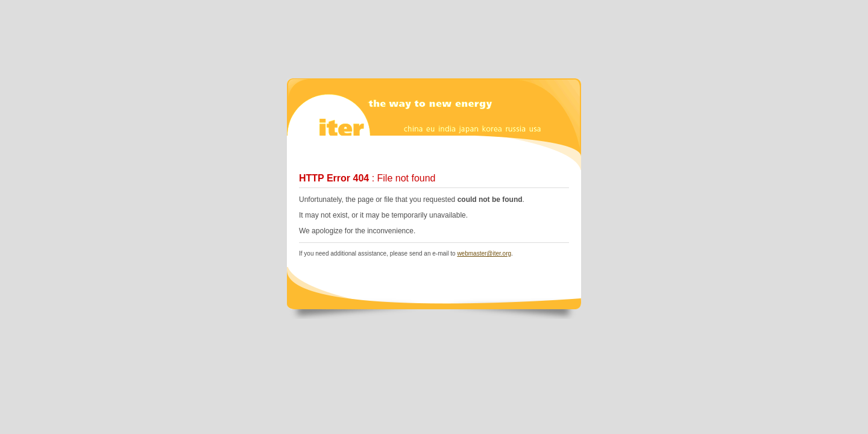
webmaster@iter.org (484, 253)
